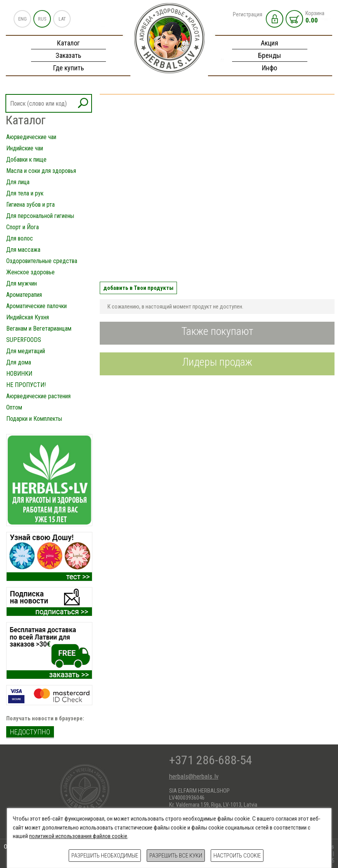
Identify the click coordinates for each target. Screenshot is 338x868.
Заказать (68, 55)
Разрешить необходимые (105, 856)
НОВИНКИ (19, 374)
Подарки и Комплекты (34, 419)
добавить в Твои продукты (138, 288)
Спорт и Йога (23, 227)
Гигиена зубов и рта (30, 205)
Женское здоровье (30, 272)
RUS (42, 19)
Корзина (315, 17)
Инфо (270, 68)
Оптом (14, 407)
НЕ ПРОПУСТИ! (26, 385)
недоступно (30, 732)
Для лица (18, 182)
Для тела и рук (25, 193)
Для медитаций (26, 351)
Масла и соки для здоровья (41, 171)
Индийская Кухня (28, 317)
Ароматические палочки (36, 306)
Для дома (19, 362)
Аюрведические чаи (31, 137)
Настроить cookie (237, 856)
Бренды (270, 55)
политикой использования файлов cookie (78, 836)
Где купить (68, 68)
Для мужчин (22, 283)
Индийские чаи (25, 148)
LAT (62, 19)
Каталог (68, 43)
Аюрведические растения (38, 396)
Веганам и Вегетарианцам (39, 329)
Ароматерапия (24, 295)
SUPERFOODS (24, 340)
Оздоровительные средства (42, 261)
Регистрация (248, 14)
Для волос (20, 238)
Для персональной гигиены (40, 216)
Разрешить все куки (176, 856)
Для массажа (23, 250)
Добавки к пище (26, 159)
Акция (270, 43)
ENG (23, 19)
